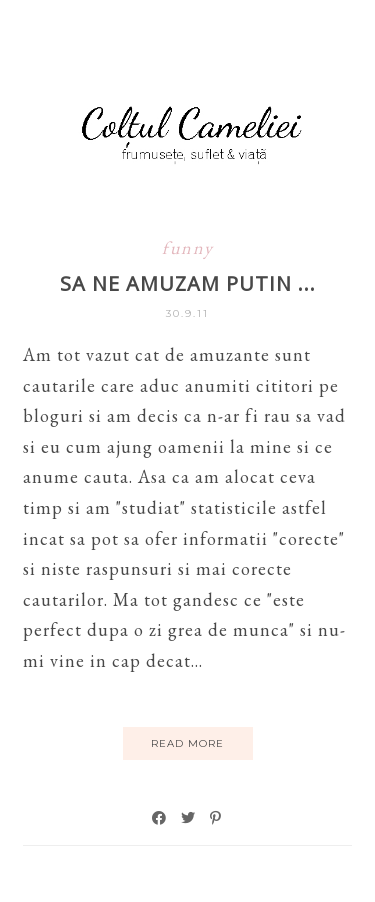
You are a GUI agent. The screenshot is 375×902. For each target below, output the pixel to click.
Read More (187, 743)
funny (188, 247)
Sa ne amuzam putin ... (188, 283)
